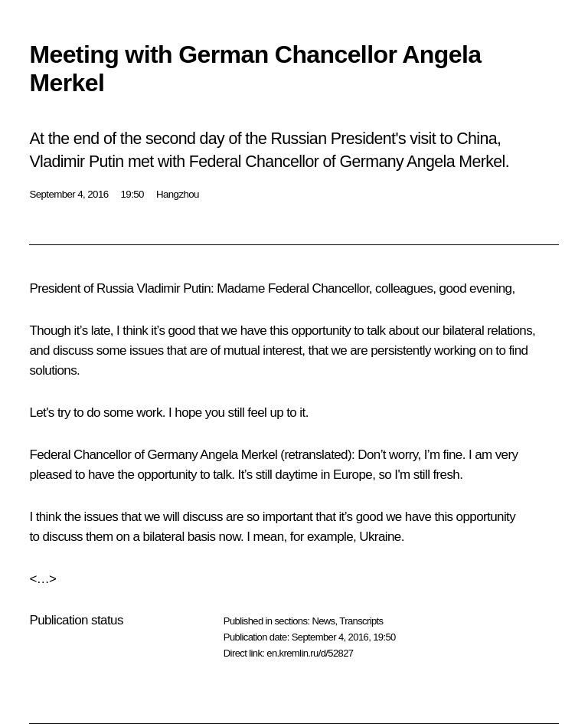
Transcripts (361, 621)
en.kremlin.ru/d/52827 (310, 653)
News (323, 621)
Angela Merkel (238, 455)
